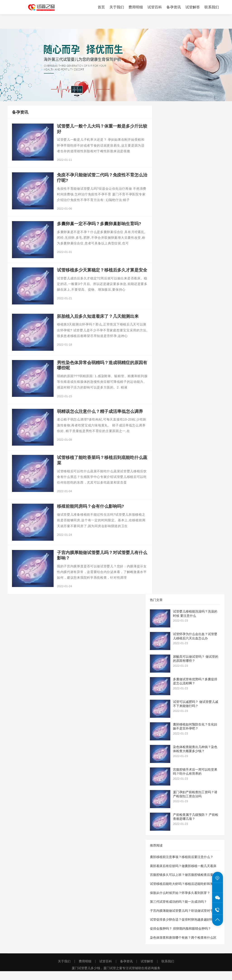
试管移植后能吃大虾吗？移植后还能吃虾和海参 (183, 893)
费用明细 (136, 7)
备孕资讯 (174, 7)
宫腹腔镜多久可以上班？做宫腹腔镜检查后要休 (183, 884)
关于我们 (117, 7)
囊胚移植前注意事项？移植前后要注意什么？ (182, 866)
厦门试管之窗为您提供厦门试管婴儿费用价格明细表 (45, 7)
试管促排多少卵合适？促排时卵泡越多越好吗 (182, 929)
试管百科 (155, 7)
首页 (101, 7)
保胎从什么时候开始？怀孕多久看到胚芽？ (180, 902)
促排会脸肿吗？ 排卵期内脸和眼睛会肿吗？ (180, 937)
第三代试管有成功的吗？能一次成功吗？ (178, 910)
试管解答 (193, 7)
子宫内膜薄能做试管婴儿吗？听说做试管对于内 (183, 919)
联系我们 (212, 7)
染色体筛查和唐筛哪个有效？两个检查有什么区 (183, 946)
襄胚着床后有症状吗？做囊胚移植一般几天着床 (183, 875)
